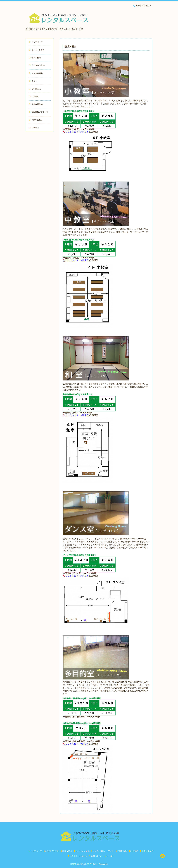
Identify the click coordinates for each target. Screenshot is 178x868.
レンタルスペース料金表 (77, 132)
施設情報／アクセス (39, 112)
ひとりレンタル (37, 65)
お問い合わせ (36, 120)
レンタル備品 (36, 73)
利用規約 (34, 97)
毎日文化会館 (83, 864)
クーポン (34, 128)
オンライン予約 (37, 50)
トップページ (36, 42)
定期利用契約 (36, 104)
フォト (33, 81)
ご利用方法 (35, 89)
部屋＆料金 (35, 58)
